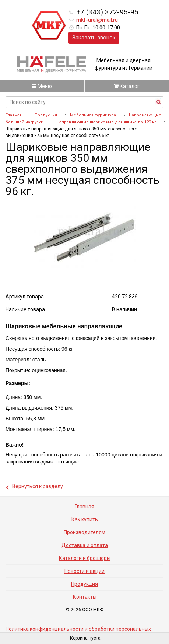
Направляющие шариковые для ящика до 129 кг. (107, 122)
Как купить (85, 519)
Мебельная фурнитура (94, 115)
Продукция (46, 115)
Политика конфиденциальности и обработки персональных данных (78, 631)
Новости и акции (84, 571)
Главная (14, 115)
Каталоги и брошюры (85, 558)
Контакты (85, 597)
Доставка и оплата (85, 545)
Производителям (84, 532)
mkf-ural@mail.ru (97, 20)
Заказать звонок (94, 38)
